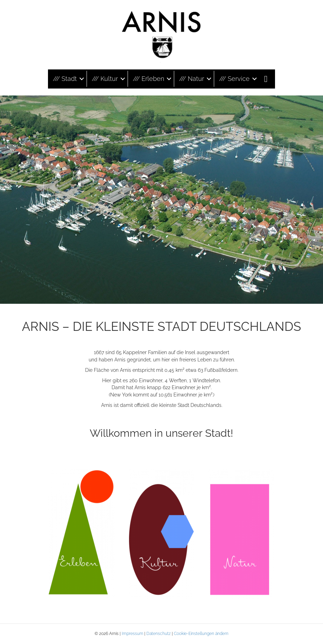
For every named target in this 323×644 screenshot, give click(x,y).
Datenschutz (159, 634)
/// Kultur (105, 79)
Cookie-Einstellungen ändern (201, 634)
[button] (82, 79)
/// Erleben (148, 79)
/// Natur (192, 79)
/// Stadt (65, 79)
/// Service (234, 79)
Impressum (132, 634)
